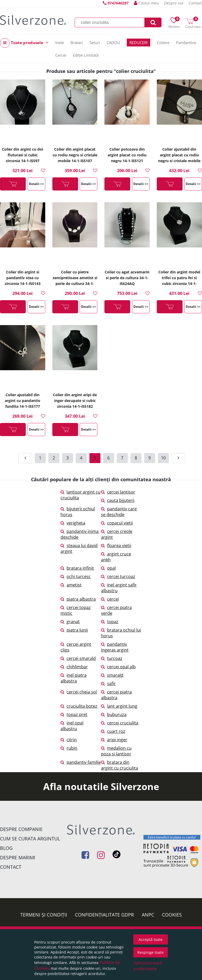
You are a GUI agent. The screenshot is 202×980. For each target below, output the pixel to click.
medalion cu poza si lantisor (116, 751)
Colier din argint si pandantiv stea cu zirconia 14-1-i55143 (23, 278)
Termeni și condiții (44, 915)
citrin (69, 740)
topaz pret (74, 714)
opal (108, 568)
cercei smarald (78, 658)
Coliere (163, 43)
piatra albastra (78, 599)
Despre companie (21, 829)
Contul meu (146, 3)
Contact (195, 3)
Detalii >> (36, 184)
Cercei (61, 55)
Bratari (77, 43)
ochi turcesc (76, 576)
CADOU (113, 43)
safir (108, 684)
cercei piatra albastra (116, 695)
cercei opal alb (118, 667)
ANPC (148, 915)
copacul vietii (117, 523)
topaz (110, 622)
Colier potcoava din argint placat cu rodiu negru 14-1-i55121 (127, 155)
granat (70, 622)
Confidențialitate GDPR (104, 915)
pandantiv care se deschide (119, 512)
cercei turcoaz (118, 576)
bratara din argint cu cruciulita (120, 765)
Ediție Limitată (86, 55)
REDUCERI (138, 43)
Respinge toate (150, 952)
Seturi (95, 43)
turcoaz (112, 658)
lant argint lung (119, 706)
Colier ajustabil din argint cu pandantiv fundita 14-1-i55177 (22, 401)
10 (163, 458)
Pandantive (186, 43)
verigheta (73, 523)
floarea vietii (116, 545)
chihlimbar (74, 667)
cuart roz (113, 731)
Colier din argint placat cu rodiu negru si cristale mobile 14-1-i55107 (75, 155)
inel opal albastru (72, 726)
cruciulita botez (79, 706)
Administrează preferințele (148, 966)
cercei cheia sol (79, 692)
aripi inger (114, 740)
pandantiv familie (81, 762)
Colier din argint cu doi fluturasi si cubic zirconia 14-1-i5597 (22, 155)
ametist (71, 585)
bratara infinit (77, 568)
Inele (60, 43)
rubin (69, 748)
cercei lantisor (118, 492)
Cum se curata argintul (30, 839)
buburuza (114, 714)
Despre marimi (18, 857)
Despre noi (174, 3)
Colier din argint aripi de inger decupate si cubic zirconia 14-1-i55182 (75, 401)
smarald (112, 675)
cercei (110, 599)
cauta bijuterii (118, 500)
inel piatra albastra (74, 678)
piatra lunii (74, 630)
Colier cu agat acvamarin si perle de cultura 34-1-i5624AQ (127, 278)
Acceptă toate (151, 939)
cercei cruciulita (120, 723)
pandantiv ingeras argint (115, 647)
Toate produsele (24, 43)
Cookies (172, 915)
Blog (6, 848)
